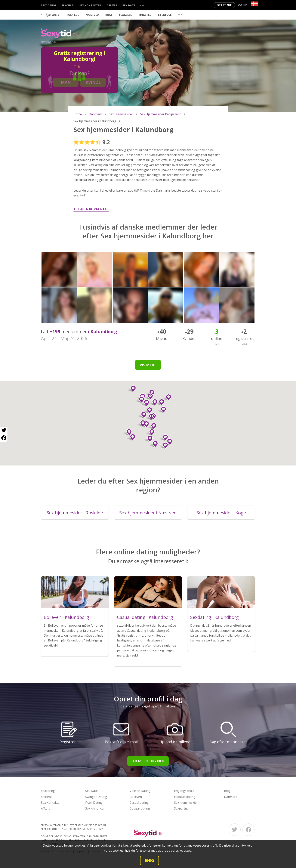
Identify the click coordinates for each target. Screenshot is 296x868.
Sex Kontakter (90, 5)
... (142, 5)
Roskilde (73, 15)
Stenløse (165, 15)
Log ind (242, 5)
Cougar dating (140, 808)
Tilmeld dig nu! (148, 761)
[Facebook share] (4, 438)
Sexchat (68, 5)
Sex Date (129, 5)
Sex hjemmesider (186, 803)
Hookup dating (185, 797)
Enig (150, 860)
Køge (109, 15)
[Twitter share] (4, 430)
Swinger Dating (96, 797)
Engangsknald (184, 791)
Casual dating (139, 803)
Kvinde (93, 82)
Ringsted (145, 15)
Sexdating (48, 5)
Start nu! (224, 5)
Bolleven (136, 797)
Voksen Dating (140, 791)
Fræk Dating (94, 803)
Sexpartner (182, 808)
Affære (112, 5)
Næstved (92, 15)
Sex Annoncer (95, 808)
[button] (142, 415)
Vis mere (148, 365)
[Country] (255, 4)
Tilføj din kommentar (91, 209)
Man (66, 82)
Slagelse (125, 15)
